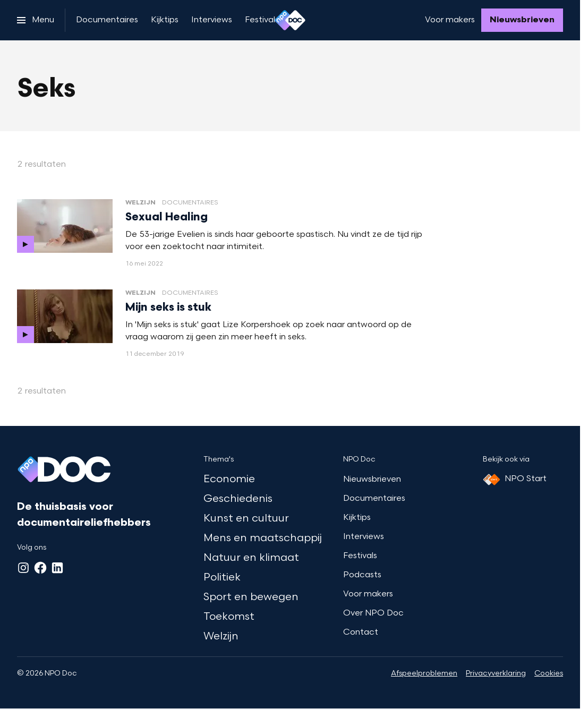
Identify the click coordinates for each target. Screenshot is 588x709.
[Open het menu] (36, 20)
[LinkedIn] (57, 568)
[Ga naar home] (290, 20)
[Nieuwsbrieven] (522, 20)
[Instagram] (23, 568)
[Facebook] (40, 568)
